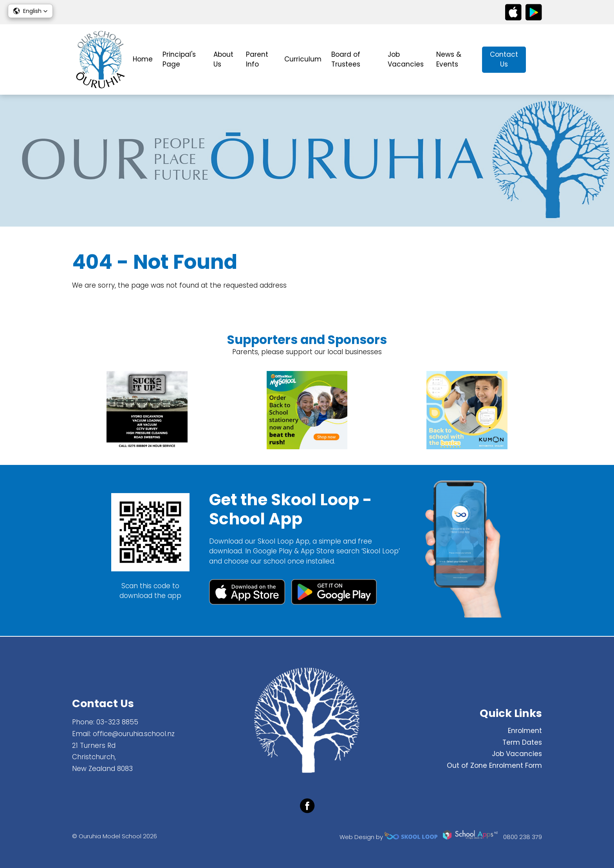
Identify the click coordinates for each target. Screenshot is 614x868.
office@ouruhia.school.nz (134, 734)
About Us (223, 59)
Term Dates (522, 742)
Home (143, 59)
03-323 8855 (117, 722)
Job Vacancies (406, 59)
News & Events (449, 59)
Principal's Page (179, 59)
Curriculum (303, 59)
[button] (30, 11)
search (538, 60)
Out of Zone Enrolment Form (494, 765)
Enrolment (525, 731)
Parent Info (257, 59)
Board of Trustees (346, 59)
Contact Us (504, 59)
